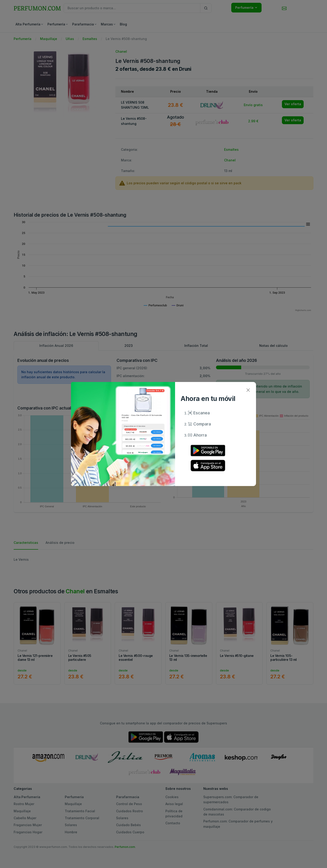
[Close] (248, 390)
